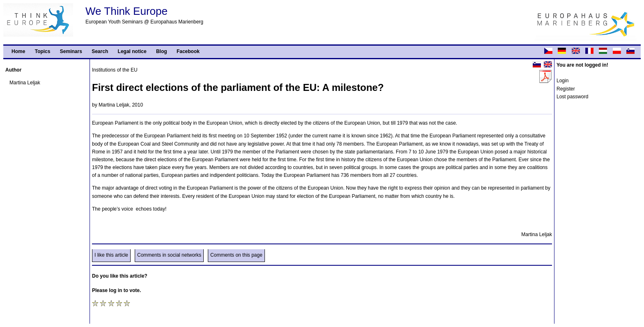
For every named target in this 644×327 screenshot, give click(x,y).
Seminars (71, 51)
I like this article (111, 255)
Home (18, 51)
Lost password (572, 97)
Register (566, 89)
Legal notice (132, 51)
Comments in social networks (169, 255)
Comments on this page (236, 255)
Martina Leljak (25, 83)
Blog (162, 51)
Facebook (188, 51)
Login (562, 81)
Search (100, 51)
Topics (43, 51)
